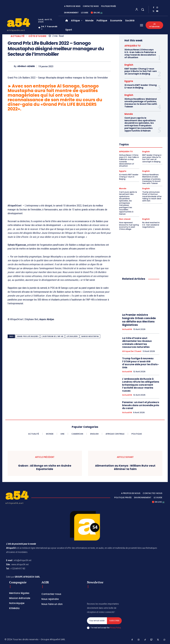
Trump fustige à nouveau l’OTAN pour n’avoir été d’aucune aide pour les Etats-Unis (141, 363)
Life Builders (72, 336)
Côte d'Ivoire (37, 36)
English (129, 65)
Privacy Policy (115, 627)
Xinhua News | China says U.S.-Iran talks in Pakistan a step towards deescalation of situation (140, 53)
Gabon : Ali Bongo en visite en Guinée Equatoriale (45, 467)
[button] (143, 9)
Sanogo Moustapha (90, 336)
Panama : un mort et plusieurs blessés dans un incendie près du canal (141, 405)
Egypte (129, 81)
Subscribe (114, 621)
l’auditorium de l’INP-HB (52, 336)
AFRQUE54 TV (133, 46)
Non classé (125, 219)
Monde (129, 114)
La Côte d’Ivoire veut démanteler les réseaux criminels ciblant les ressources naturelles (137, 343)
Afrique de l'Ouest (132, 351)
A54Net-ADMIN (26, 66)
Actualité (18, 36)
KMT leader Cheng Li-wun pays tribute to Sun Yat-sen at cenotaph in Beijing (141, 71)
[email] (97, 621)
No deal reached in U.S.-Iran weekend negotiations (151, 225)
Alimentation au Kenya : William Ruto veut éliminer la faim (125, 467)
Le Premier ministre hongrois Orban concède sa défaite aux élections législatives (139, 320)
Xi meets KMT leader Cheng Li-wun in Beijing (141, 86)
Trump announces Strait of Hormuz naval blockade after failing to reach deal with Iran (152, 196)
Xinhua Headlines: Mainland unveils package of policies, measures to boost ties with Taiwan (141, 103)
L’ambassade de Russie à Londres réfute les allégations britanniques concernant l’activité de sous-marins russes (141, 385)
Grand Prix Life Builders (28, 336)
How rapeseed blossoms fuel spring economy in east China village (129, 226)
